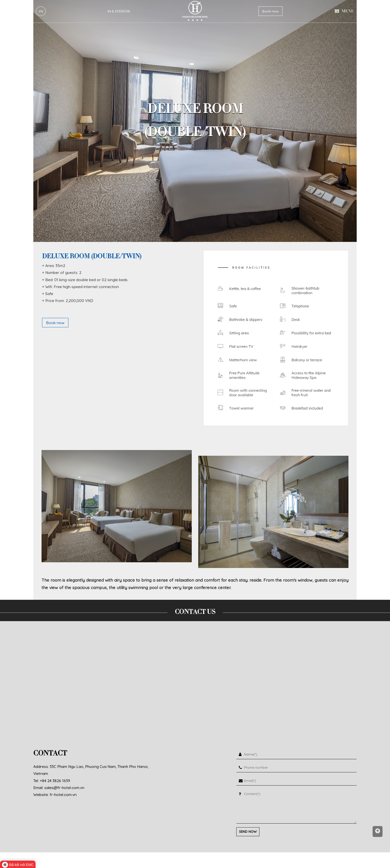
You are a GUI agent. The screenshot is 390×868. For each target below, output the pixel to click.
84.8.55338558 (119, 11)
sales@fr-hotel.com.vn (64, 788)
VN (41, 11)
